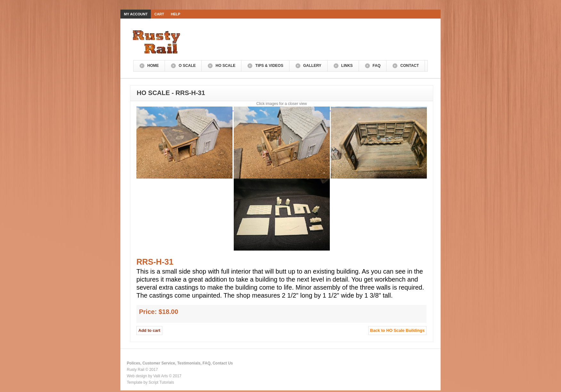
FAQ (377, 66)
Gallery (312, 66)
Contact (410, 66)
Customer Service (159, 363)
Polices (134, 363)
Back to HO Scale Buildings (398, 330)
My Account (136, 14)
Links (347, 66)
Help (176, 14)
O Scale (187, 66)
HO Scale (225, 66)
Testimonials (189, 363)
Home (153, 66)
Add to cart (149, 330)
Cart (159, 14)
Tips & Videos (269, 66)
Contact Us (223, 363)
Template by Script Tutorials (150, 382)
